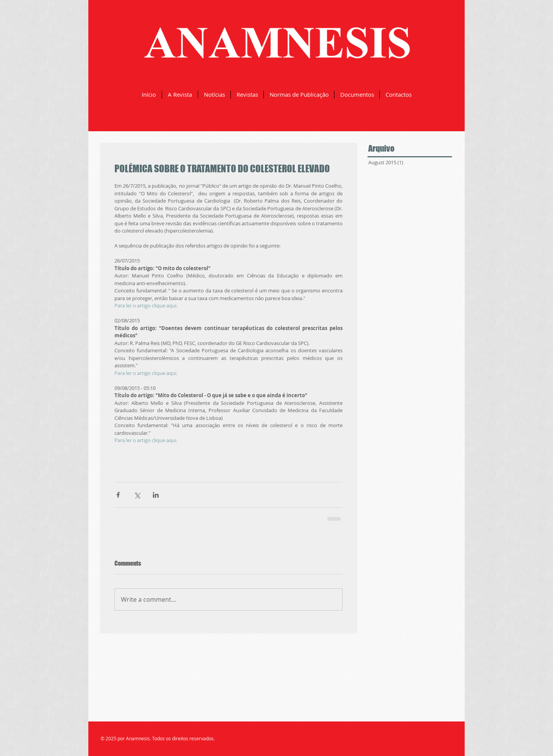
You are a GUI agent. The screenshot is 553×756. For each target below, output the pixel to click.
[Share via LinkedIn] (156, 495)
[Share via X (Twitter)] (137, 495)
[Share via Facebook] (118, 495)
